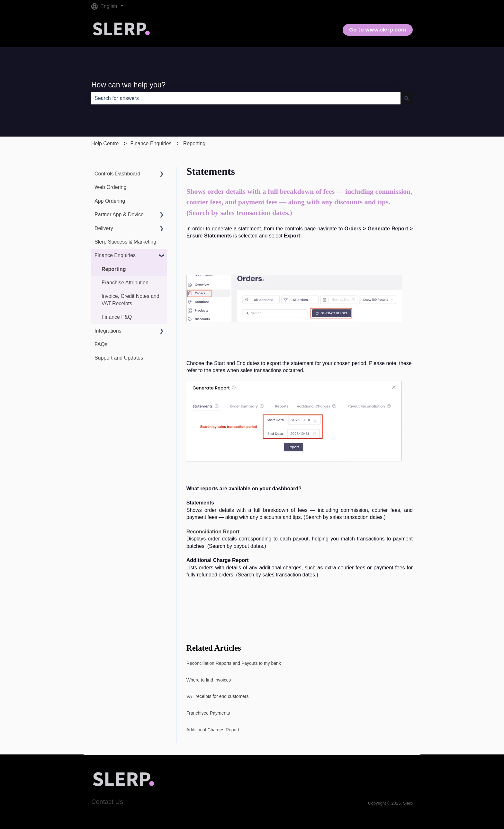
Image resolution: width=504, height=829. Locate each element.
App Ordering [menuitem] (110, 201)
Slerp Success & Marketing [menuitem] (125, 242)
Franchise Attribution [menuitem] (125, 283)
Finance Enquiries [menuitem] (115, 255)
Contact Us (107, 802)
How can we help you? (128, 85)
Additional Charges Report (213, 730)
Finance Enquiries (151, 143)
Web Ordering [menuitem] (110, 187)
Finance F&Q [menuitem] (117, 317)
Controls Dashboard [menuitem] (117, 174)
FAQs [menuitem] (101, 344)
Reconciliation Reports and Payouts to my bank (234, 663)
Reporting (194, 143)
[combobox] (246, 98)
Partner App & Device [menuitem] (119, 214)
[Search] (407, 98)
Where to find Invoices (209, 680)
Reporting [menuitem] (114, 269)
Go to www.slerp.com (378, 30)
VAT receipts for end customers (218, 696)
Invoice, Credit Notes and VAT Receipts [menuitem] (130, 300)
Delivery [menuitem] (104, 228)
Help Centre (105, 143)
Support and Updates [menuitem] (119, 358)
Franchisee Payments (208, 713)
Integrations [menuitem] (108, 331)
